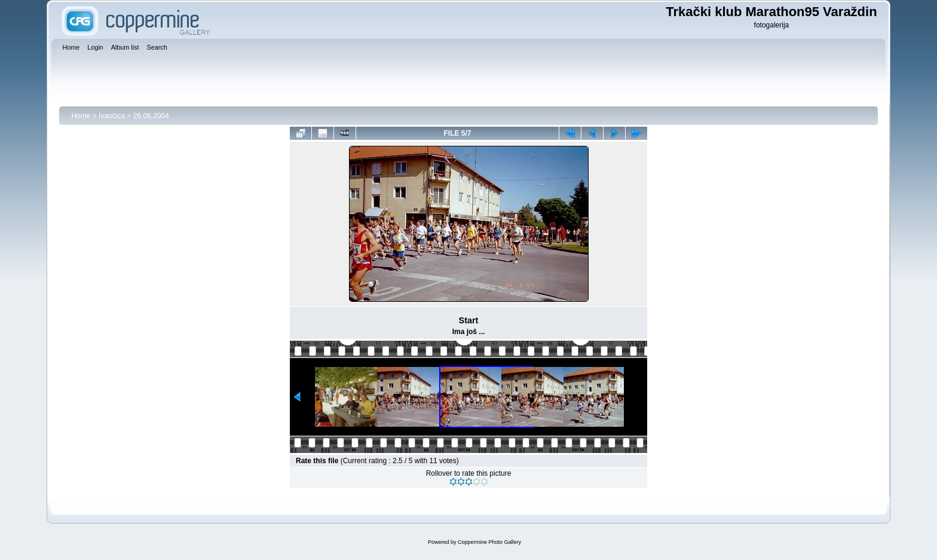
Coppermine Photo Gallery (489, 542)
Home (81, 116)
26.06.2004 (151, 116)
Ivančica (112, 116)
